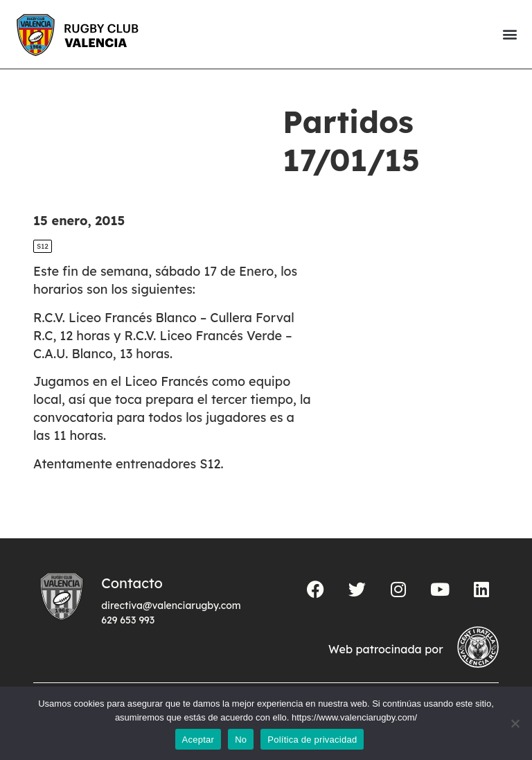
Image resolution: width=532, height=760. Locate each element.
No (241, 740)
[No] (515, 723)
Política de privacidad (312, 740)
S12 (43, 246)
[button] (509, 34)
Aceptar (198, 740)
